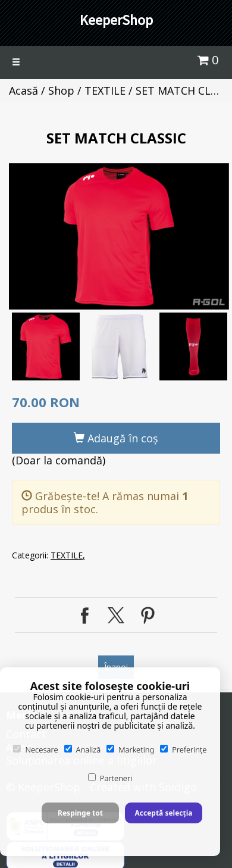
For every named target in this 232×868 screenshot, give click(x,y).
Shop (61, 90)
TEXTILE (105, 90)
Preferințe (183, 750)
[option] (119, 236)
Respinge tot (80, 813)
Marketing (130, 750)
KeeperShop (116, 20)
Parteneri (110, 778)
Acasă (23, 90)
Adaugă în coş (116, 438)
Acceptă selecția (163, 813)
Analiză (83, 750)
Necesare (35, 750)
